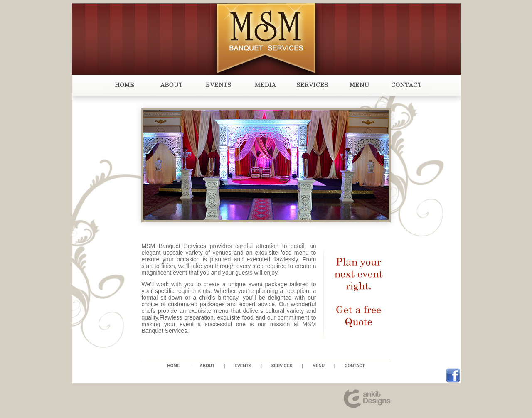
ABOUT (207, 366)
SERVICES (282, 366)
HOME (174, 366)
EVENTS (243, 366)
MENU (319, 366)
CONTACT (355, 366)
